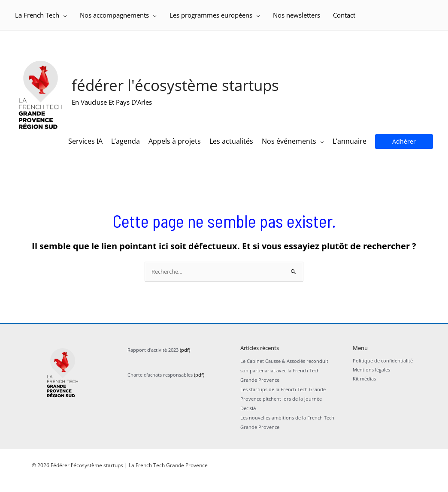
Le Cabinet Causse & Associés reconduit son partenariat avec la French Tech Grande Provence (284, 382)
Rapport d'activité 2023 (153, 361)
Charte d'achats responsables (160, 386)
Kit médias (364, 391)
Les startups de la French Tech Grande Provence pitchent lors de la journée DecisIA (283, 410)
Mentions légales (371, 382)
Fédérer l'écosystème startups (182, 90)
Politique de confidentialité (383, 373)
